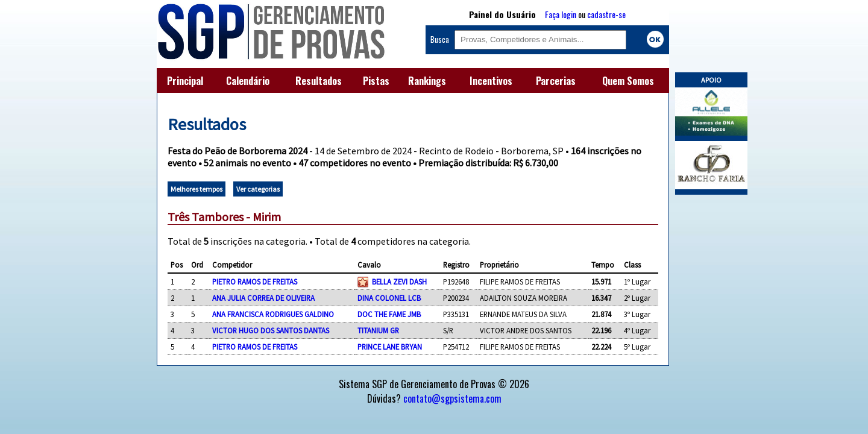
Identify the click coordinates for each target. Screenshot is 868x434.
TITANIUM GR (378, 330)
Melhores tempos (197, 189)
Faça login (561, 14)
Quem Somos (628, 81)
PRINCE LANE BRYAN (390, 347)
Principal (185, 81)
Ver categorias (258, 189)
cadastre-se (606, 14)
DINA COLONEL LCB (389, 298)
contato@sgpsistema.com (452, 398)
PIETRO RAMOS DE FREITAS (255, 281)
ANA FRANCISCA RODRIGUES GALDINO (273, 314)
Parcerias (556, 81)
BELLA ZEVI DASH (399, 281)
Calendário (248, 81)
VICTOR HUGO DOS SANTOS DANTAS (271, 330)
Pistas (376, 81)
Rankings (427, 81)
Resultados (319, 81)
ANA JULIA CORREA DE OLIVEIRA (263, 298)
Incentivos (491, 81)
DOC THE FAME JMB (389, 314)
